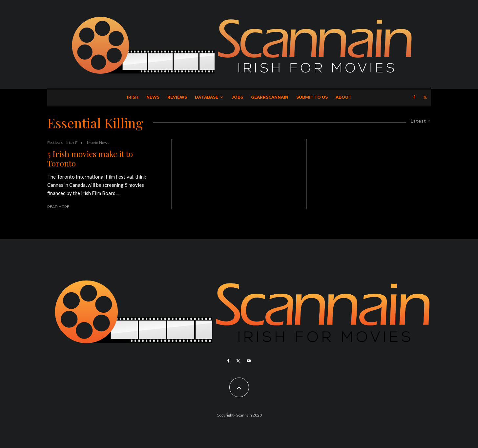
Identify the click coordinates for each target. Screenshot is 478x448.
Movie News (98, 142)
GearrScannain (270, 97)
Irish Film (75, 142)
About (343, 97)
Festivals (55, 142)
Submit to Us (312, 97)
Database (207, 97)
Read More (58, 207)
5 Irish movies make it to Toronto (90, 159)
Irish (133, 97)
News (153, 97)
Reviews (177, 97)
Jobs (237, 97)
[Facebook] (414, 97)
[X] (425, 97)
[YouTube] (249, 361)
